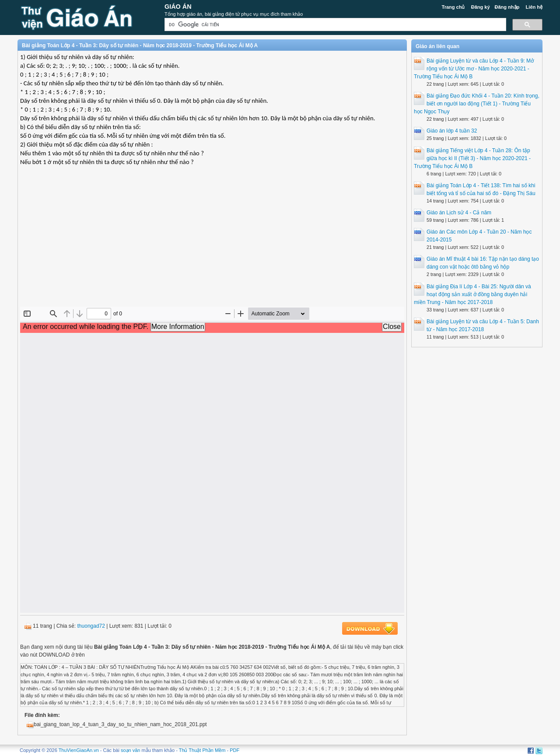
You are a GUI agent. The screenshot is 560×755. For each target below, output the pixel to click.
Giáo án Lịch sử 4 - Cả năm (459, 213)
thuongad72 (91, 626)
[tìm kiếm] (334, 25)
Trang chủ (453, 7)
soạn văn (131, 750)
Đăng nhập (507, 7)
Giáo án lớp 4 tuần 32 (452, 131)
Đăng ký (481, 7)
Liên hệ (534, 7)
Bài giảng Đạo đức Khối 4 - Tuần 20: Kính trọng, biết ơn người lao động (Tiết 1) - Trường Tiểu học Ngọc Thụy (477, 104)
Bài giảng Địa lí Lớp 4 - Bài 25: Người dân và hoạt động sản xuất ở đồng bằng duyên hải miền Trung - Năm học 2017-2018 (472, 294)
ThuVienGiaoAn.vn (79, 750)
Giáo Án (178, 7)
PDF (234, 750)
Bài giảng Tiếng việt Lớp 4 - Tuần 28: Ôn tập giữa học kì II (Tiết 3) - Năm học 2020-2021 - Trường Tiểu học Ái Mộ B (472, 158)
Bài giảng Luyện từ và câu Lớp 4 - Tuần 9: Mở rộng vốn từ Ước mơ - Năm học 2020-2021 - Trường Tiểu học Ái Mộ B (474, 69)
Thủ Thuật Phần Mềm (202, 750)
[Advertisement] (212, 243)
